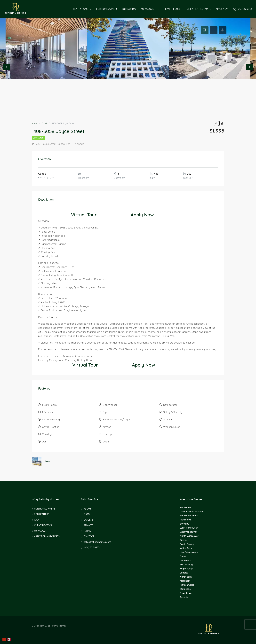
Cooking (47, 434)
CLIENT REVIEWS (43, 525)
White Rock (186, 548)
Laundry (107, 434)
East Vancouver (188, 532)
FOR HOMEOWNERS (107, 9)
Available (38, 138)
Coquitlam (185, 560)
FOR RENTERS (42, 514)
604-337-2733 (243, 9)
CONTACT (89, 536)
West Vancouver (189, 528)
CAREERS (88, 520)
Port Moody (186, 565)
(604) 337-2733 (92, 548)
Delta (183, 556)
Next (249, 67)
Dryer (106, 412)
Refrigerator (170, 405)
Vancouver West (189, 516)
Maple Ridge (187, 569)
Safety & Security (173, 412)
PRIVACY (88, 525)
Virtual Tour (84, 215)
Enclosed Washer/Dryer (116, 420)
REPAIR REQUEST (173, 9)
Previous (7, 67)
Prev (47, 461)
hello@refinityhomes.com (97, 542)
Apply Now (142, 215)
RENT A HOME (81, 9)
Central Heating (51, 427)
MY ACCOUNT (148, 9)
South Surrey (187, 544)
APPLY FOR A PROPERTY (47, 536)
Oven (106, 442)
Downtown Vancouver (192, 511)
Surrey (184, 540)
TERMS (87, 531)
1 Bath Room (49, 405)
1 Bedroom (48, 412)
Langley (184, 573)
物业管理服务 (129, 9)
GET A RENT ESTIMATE (199, 9)
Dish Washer (110, 405)
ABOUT (87, 509)
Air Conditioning (51, 420)
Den (44, 442)
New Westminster (189, 552)
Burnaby (185, 524)
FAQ (36, 520)
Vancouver (186, 507)
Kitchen (107, 427)
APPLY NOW (222, 9)
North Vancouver (189, 536)
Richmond (185, 520)
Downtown (186, 593)
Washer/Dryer (171, 427)
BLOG (87, 514)
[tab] (205, 30)
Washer (168, 420)
